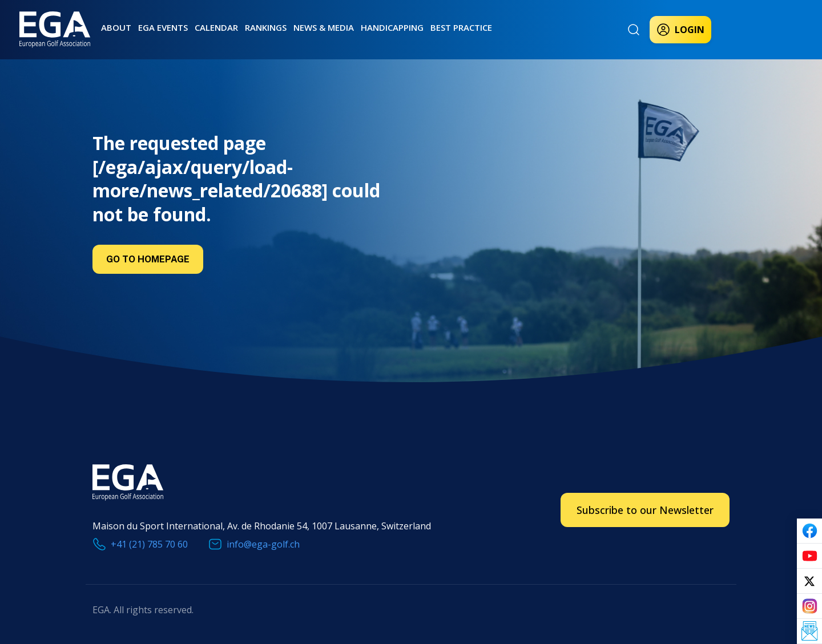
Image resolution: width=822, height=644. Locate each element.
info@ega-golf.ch (263, 544)
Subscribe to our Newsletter (645, 510)
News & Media (324, 27)
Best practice (461, 27)
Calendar (216, 27)
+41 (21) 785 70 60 (149, 544)
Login (680, 30)
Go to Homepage (148, 259)
